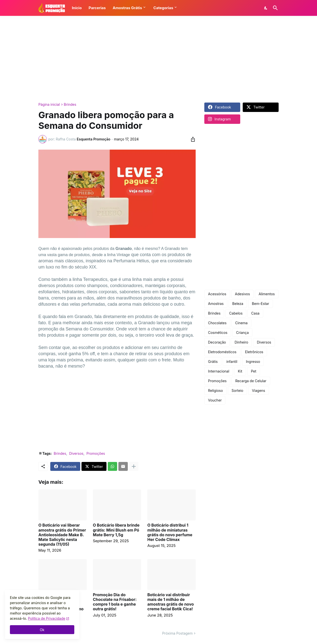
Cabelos (236, 313)
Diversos (76, 453)
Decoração (217, 342)
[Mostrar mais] (134, 466)
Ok (42, 630)
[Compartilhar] (191, 139)
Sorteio (237, 390)
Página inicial (49, 105)
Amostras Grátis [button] (127, 8)
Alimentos (267, 294)
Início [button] (77, 8)
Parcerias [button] (97, 8)
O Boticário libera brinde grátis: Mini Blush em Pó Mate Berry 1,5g (116, 530)
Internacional (219, 371)
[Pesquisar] (274, 8)
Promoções (96, 453)
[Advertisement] (158, 59)
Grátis (213, 362)
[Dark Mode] (266, 8)
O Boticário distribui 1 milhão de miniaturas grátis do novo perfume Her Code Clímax (170, 532)
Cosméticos (218, 333)
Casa (255, 313)
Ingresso (253, 362)
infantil (232, 362)
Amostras (216, 304)
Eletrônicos (254, 352)
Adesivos (243, 294)
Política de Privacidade (47, 618)
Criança (242, 333)
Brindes (70, 105)
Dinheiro (241, 342)
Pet (254, 371)
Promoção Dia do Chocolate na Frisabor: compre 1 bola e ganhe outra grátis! (115, 602)
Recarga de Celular (251, 381)
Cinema (241, 323)
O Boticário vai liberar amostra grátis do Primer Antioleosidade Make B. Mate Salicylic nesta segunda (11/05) (62, 535)
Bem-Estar (261, 304)
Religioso (215, 390)
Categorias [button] (163, 8)
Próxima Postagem (177, 633)
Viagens (258, 390)
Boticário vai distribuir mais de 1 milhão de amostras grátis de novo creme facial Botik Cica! (171, 602)
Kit (240, 371)
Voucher (215, 400)
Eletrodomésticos (222, 352)
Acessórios (217, 294)
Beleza (238, 304)
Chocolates (217, 323)
